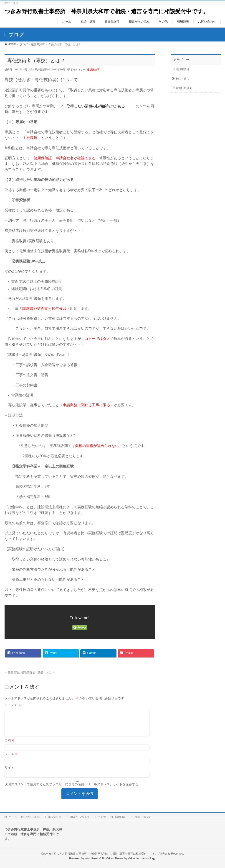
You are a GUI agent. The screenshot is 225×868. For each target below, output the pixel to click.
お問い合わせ (142, 817)
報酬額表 (120, 817)
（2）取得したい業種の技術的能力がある (91, 106)
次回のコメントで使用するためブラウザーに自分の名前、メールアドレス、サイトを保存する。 (73, 790)
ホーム (13, 817)
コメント (13, 705)
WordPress (92, 859)
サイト (9, 773)
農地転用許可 (184, 88)
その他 (102, 817)
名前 (10, 746)
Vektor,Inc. (134, 859)
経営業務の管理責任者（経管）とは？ (29, 673)
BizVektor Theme (113, 859)
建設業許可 (93, 69)
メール (11, 760)
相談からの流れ (80, 817)
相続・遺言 (182, 79)
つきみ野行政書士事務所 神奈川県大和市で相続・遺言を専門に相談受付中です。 (106, 11)
